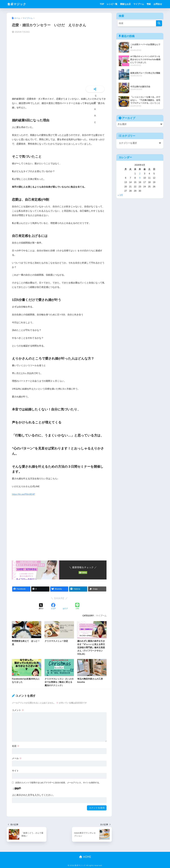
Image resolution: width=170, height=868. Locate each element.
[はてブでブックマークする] (65, 606)
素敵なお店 (125, 4)
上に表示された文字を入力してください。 (33, 795)
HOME (85, 857)
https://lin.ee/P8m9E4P (24, 494)
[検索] (159, 23)
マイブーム (139, 4)
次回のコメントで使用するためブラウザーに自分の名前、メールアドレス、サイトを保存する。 (58, 782)
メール (17, 758)
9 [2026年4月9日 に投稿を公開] (140, 178)
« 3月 (120, 195)
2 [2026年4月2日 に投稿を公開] (140, 174)
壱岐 (149, 4)
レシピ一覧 (112, 4)
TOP (102, 4)
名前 (16, 746)
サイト (15, 771)
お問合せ (158, 4)
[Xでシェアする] (41, 606)
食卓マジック (17, 4)
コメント (18, 710)
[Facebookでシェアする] (53, 606)
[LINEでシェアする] (77, 606)
